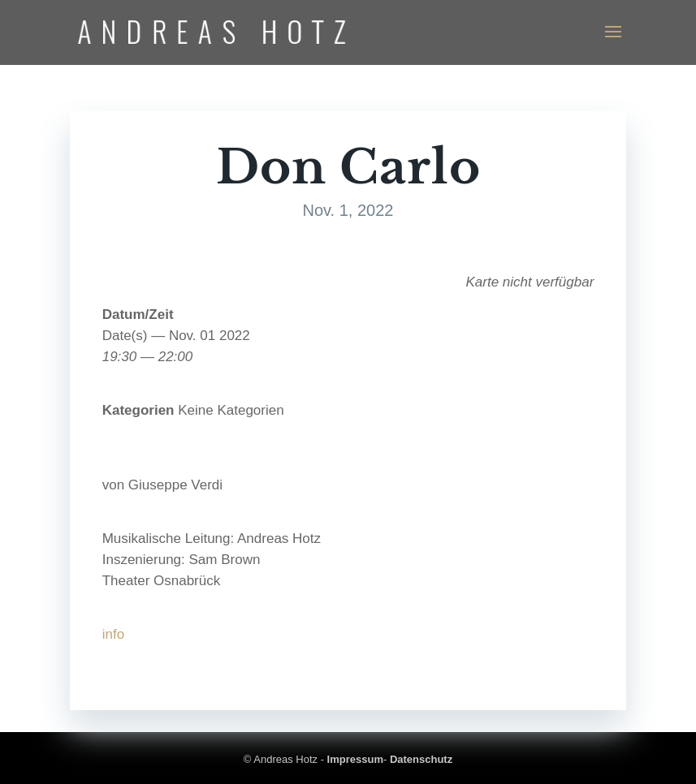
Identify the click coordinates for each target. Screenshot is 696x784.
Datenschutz (421, 759)
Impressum (355, 759)
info (113, 634)
